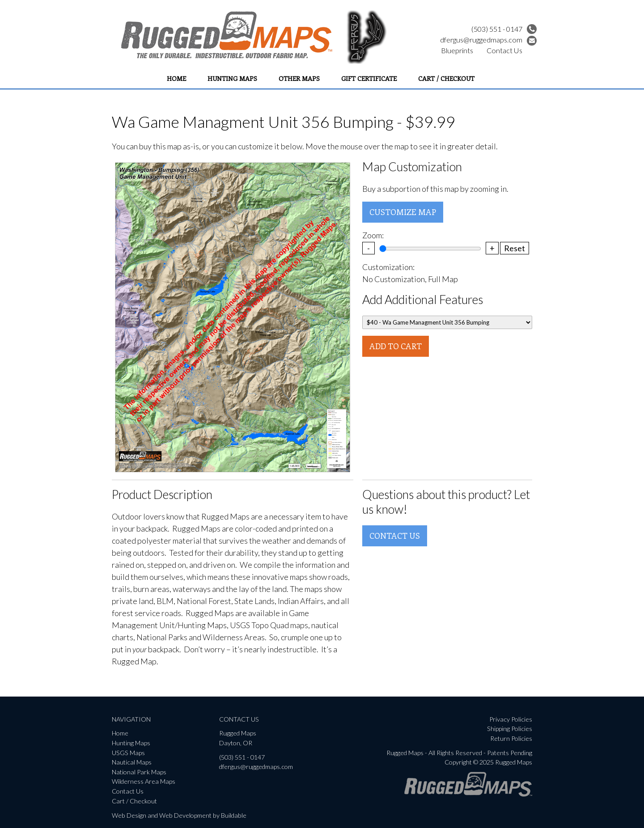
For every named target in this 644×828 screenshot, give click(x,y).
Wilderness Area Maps (144, 781)
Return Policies (511, 738)
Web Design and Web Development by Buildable (179, 815)
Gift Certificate (369, 78)
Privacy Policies (511, 719)
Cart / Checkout (446, 78)
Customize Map (403, 212)
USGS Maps (128, 753)
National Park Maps (139, 772)
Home (176, 78)
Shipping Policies (510, 729)
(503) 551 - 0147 (504, 29)
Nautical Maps (132, 762)
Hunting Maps (232, 78)
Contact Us (504, 50)
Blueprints (457, 50)
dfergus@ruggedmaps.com (488, 40)
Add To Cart (396, 346)
